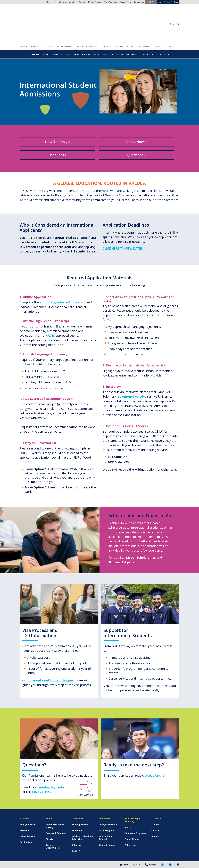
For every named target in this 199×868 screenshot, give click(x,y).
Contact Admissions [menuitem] (154, 26)
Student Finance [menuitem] (107, 817)
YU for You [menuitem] (157, 790)
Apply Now (136, 113)
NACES (50, 307)
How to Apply (57, 113)
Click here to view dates (123, 220)
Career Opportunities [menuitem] (53, 818)
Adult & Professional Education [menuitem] (83, 809)
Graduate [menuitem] (77, 802)
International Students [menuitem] (106, 809)
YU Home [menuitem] (24, 790)
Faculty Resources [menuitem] (110, 2)
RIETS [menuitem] (128, 799)
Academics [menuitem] (36, 18)
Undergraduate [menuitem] (80, 796)
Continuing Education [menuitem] (112, 18)
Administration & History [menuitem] (55, 798)
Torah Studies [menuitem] (132, 811)
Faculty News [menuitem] (26, 814)
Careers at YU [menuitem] (104, 858)
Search (175, 10)
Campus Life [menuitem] (145, 18)
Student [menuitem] (156, 796)
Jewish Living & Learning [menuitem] (133, 792)
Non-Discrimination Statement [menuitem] (83, 858)
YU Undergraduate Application (63, 274)
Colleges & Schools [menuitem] (108, 796)
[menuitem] (148, 844)
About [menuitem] (24, 18)
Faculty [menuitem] (76, 823)
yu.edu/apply (155, 747)
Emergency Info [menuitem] (28, 796)
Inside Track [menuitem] (152, 2)
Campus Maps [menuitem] (139, 2)
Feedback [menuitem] (24, 802)
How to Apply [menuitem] (51, 26)
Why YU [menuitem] (34, 26)
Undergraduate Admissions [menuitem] (58, 18)
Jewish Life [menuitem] (160, 18)
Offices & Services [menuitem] (94, 2)
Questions (136, 127)
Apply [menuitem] (124, 865)
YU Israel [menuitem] (131, 18)
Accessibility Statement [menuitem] (30, 858)
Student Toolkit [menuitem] (125, 2)
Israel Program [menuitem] (127, 26)
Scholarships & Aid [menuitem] (78, 26)
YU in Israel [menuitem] (131, 817)
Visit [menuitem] (136, 865)
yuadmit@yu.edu (51, 759)
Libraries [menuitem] (72, 2)
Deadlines (58, 127)
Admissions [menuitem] (105, 790)
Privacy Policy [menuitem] (48, 858)
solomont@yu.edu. (132, 368)
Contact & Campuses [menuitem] (57, 805)
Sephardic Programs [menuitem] (135, 805)
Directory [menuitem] (51, 811)
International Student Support (52, 652)
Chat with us (85, 765)
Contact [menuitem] (150, 865)
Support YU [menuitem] (174, 18)
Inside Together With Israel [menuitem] (169, 2)
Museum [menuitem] (82, 2)
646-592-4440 (41, 763)
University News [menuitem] (60, 2)
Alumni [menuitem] (49, 2)
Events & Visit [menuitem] (102, 26)
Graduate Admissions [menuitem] (86, 18)
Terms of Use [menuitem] (62, 858)
